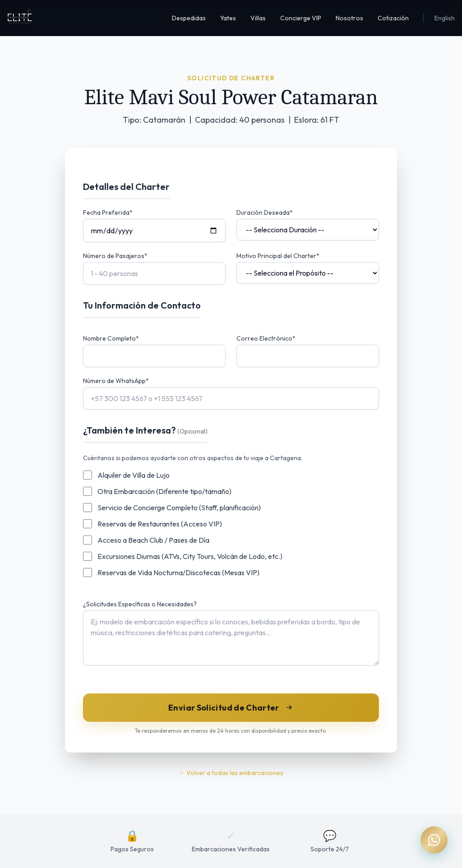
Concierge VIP (301, 18)
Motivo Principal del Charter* (278, 256)
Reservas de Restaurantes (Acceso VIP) (160, 524)
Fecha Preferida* (108, 212)
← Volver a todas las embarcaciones (231, 773)
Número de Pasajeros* (115, 256)
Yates (228, 18)
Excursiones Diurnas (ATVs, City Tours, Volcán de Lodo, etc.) (190, 556)
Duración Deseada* (265, 212)
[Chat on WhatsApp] (434, 840)
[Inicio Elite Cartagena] (20, 18)
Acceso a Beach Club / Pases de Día (153, 540)
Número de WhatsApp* (116, 381)
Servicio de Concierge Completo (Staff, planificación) (179, 508)
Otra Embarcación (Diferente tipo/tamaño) (164, 491)
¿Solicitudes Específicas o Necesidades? (140, 604)
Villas (258, 18)
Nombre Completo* (111, 338)
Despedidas (189, 18)
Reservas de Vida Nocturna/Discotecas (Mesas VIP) (178, 573)
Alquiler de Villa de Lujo (134, 475)
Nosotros (349, 18)
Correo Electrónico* (266, 338)
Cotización (393, 18)
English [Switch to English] (445, 18)
